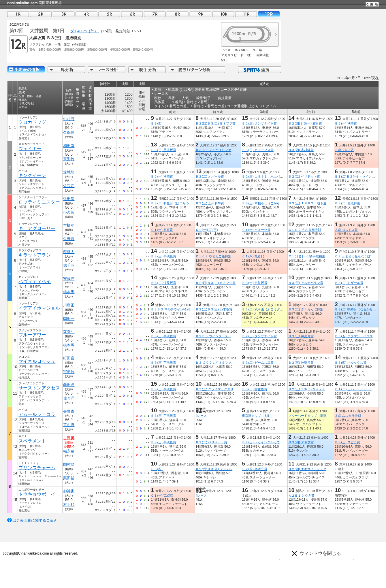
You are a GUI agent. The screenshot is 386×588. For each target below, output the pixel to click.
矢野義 (69, 239)
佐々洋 (69, 398)
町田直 (69, 358)
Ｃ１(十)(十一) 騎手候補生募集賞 (311, 256)
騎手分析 (147, 70)
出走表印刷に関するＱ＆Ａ (35, 520)
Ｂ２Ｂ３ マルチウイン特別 (170, 309)
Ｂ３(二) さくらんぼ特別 (306, 309)
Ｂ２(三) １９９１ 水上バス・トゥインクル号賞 (277, 176)
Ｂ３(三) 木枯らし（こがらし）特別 (267, 203)
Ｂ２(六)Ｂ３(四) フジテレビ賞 (217, 469)
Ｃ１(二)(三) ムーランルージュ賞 (358, 389)
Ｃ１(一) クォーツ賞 (256, 230)
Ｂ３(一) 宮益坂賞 (255, 283)
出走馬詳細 (26, 70)
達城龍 (69, 172)
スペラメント (32, 441)
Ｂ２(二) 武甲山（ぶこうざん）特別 (267, 309)
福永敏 (69, 451)
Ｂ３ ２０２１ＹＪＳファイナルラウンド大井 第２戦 (234, 150)
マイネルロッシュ (37, 361)
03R (64, 14)
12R (269, 14)
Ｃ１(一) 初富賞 (162, 230)
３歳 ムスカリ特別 (348, 416)
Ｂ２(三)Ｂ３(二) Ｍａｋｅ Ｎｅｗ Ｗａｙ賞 (321, 389)
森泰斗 (69, 332)
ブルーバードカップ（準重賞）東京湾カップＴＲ (323, 416)
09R (200, 14)
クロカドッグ (32, 122)
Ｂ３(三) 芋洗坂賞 (163, 150)
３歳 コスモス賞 (346, 230)
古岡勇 (69, 438)
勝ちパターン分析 (197, 70)
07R (155, 14)
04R (86, 14)
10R (223, 14)
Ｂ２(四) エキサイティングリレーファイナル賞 (322, 469)
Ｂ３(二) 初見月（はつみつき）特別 (176, 203)
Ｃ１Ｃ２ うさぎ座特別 (305, 230)
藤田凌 (69, 385)
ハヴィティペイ (35, 281)
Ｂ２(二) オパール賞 (210, 176)
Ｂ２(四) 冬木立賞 (255, 469)
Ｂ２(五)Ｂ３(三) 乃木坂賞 (214, 309)
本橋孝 (69, 225)
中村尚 (69, 119)
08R (178, 14)
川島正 (69, 305)
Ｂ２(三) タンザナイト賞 (259, 123)
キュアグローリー (37, 228)
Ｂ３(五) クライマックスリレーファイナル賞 (227, 389)
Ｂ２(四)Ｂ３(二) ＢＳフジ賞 (215, 123)
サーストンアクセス (39, 388)
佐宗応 (69, 186)
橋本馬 (69, 292)
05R (109, 14)
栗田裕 (69, 478)
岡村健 (69, 464)
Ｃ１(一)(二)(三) (207, 230)
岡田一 (69, 319)
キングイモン (32, 175)
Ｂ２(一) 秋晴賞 (346, 123)
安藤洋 (69, 279)
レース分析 (107, 70)
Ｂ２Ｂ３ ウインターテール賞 (216, 336)
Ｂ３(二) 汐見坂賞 (163, 283)
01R (18, 14)
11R (246, 14)
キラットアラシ (35, 255)
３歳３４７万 (344, 150)
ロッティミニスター (39, 202)
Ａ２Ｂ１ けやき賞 (301, 495)
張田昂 (69, 199)
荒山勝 (69, 425)
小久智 (69, 212)
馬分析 (66, 70)
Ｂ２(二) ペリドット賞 (304, 176)
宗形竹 (69, 159)
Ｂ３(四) (157, 123)
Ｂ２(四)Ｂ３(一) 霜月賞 (305, 123)
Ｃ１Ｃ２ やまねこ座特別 (213, 256)
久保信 (69, 132)
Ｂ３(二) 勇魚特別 (347, 203)
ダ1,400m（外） (85, 31)
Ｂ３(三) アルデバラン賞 (306, 283)
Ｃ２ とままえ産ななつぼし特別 (357, 256)
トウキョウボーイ (37, 494)
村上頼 (69, 505)
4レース (201, 416)
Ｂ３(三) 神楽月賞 (301, 336)
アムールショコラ (37, 414)
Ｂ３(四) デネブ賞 (301, 442)
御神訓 (69, 491)
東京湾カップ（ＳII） (257, 416)
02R (41, 14)
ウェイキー (30, 149)
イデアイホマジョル (39, 308)
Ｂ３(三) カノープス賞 (258, 150)
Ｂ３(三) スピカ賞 (347, 442)
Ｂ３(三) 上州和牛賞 (210, 203)
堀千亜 (69, 265)
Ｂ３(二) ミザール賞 (349, 283)
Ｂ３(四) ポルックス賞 (351, 363)
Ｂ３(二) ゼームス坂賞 (258, 363)
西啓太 (69, 252)
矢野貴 (69, 411)
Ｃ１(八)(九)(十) (253, 256)
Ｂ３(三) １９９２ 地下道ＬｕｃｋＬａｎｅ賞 (322, 203)
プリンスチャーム (37, 468)
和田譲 (69, 146)
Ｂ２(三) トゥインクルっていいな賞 (267, 442)
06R (132, 14)
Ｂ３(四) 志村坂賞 (301, 150)
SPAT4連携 (259, 70)
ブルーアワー (32, 335)
